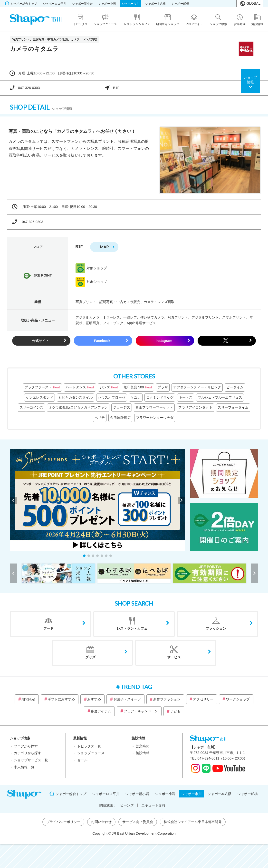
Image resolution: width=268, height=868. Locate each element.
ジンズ (109, 387)
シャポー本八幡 (155, 4)
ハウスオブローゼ (112, 397)
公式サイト (40, 341)
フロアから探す (26, 746)
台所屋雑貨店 (120, 418)
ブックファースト (42, 387)
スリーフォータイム (233, 407)
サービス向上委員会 (138, 822)
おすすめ (94, 699)
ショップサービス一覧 (31, 760)
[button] (84, 556)
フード (48, 628)
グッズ (90, 657)
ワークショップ (238, 699)
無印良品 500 (138, 387)
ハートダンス (80, 387)
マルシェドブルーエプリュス (220, 397)
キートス (186, 397)
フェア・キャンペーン (141, 711)
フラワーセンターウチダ (155, 418)
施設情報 (143, 753)
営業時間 (143, 746)
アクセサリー (203, 699)
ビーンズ (127, 805)
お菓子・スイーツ (127, 699)
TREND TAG (136, 687)
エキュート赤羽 (153, 805)
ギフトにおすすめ (61, 699)
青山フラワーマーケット (154, 407)
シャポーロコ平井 (55, 4)
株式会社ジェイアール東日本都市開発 (193, 822)
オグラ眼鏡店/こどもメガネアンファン (78, 407)
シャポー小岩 (107, 4)
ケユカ (136, 397)
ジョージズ (122, 407)
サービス (174, 657)
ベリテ (100, 418)
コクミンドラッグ (160, 397)
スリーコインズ (31, 407)
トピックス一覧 (89, 746)
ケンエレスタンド (39, 397)
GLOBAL (253, 3)
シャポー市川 (131, 4)
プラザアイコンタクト (195, 407)
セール (82, 760)
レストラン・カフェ (132, 628)
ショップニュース (91, 753)
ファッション (216, 628)
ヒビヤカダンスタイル (76, 397)
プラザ (163, 387)
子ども (175, 711)
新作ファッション (167, 699)
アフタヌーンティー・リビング (197, 387)
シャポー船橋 (180, 4)
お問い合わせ (101, 822)
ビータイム (235, 387)
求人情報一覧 (24, 767)
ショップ (250, 80)
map (104, 247)
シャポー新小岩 (82, 4)
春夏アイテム (101, 711)
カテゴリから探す (28, 753)
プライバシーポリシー (63, 822)
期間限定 (28, 699)
